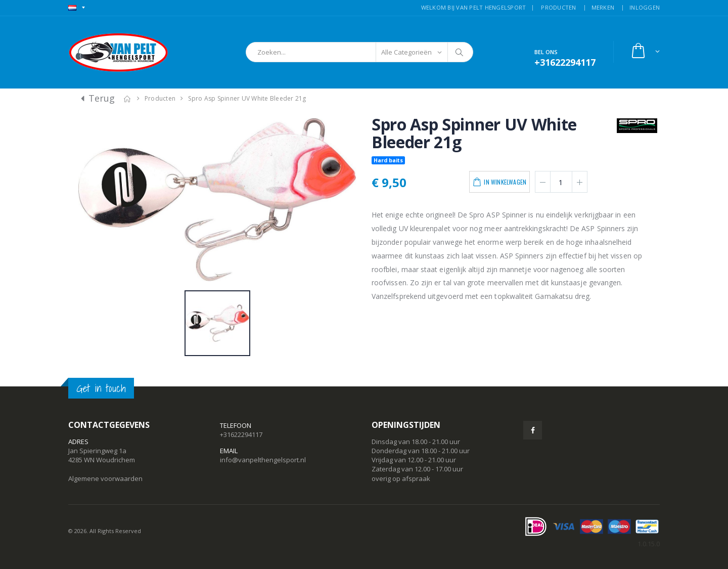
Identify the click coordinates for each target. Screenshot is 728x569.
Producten (160, 98)
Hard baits (388, 160)
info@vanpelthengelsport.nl (263, 460)
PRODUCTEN (558, 7)
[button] (645, 52)
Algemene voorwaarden (105, 478)
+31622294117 (241, 434)
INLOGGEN (645, 7)
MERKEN (603, 7)
